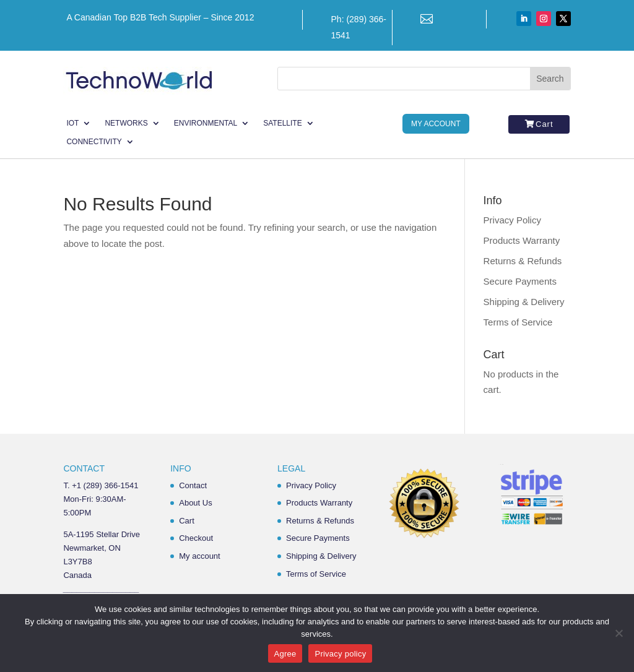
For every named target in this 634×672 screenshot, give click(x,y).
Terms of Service (518, 322)
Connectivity (94, 142)
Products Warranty (522, 240)
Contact (193, 485)
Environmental (206, 123)
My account (199, 556)
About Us (195, 503)
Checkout (196, 538)
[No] (619, 633)
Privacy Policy (512, 220)
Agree (285, 654)
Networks (126, 123)
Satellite (282, 123)
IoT (72, 123)
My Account (436, 124)
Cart (545, 124)
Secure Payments (520, 281)
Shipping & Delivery (524, 302)
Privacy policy (340, 654)
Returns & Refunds (523, 261)
